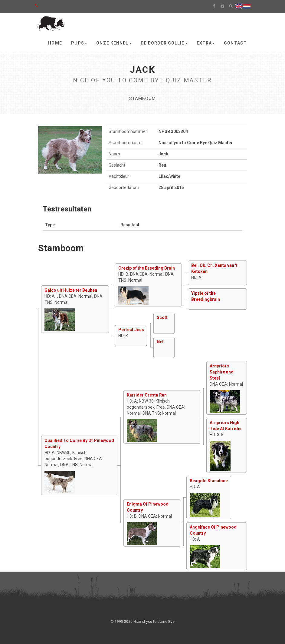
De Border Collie (164, 43)
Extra (206, 43)
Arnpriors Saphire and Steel (222, 372)
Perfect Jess (131, 330)
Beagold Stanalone (209, 481)
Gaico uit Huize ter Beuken (71, 290)
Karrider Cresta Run (147, 395)
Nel (160, 342)
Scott (162, 317)
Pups (79, 43)
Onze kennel (114, 43)
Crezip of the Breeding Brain (147, 268)
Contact (235, 43)
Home (55, 43)
